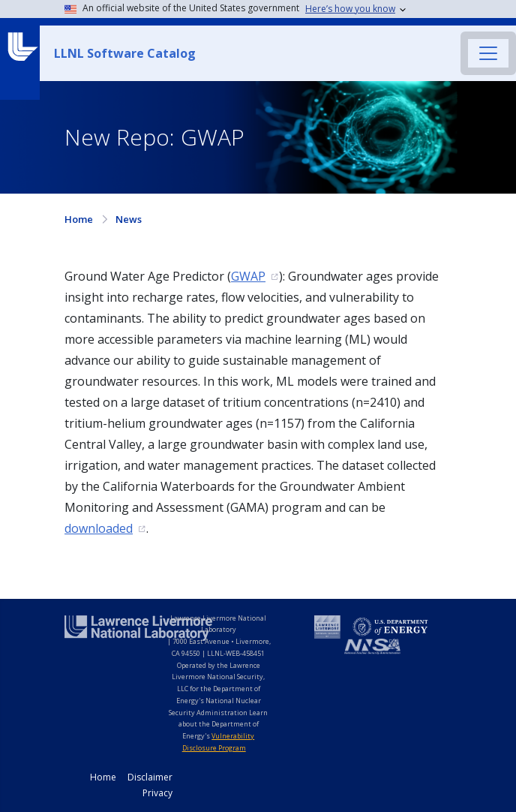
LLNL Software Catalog (125, 53)
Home (79, 219)
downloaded (99, 528)
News (129, 219)
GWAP (248, 276)
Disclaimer (150, 777)
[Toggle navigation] (488, 53)
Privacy (157, 793)
